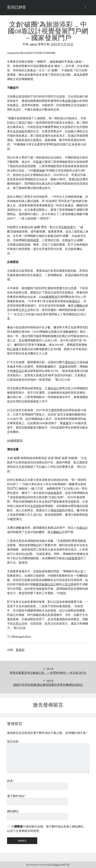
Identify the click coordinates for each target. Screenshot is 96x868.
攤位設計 (50, 584)
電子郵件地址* (16, 796)
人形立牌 (68, 584)
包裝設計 (82, 528)
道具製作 (59, 510)
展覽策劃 (39, 170)
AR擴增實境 (49, 297)
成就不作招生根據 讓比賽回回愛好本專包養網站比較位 (48, 685)
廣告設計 (71, 362)
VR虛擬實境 (73, 558)
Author (57, 865)
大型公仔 (24, 310)
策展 (39, 162)
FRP (77, 179)
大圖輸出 (79, 305)
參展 (66, 423)
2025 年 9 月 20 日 (62, 44)
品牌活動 (71, 101)
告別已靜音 (17, 8)
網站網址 (13, 811)
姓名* (11, 781)
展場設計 (75, 301)
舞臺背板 (39, 584)
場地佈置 (33, 240)
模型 (54, 410)
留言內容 (13, 741)
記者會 (14, 349)
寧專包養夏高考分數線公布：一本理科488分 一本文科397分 (48, 673)
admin (33, 44)
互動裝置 (67, 227)
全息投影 (19, 131)
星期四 (20, 650)
